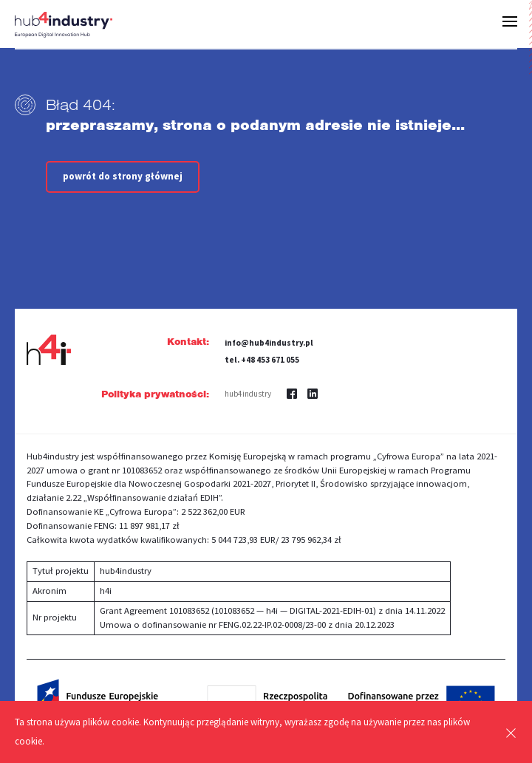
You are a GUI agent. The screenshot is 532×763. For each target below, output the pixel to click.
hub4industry (248, 394)
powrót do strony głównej (123, 176)
